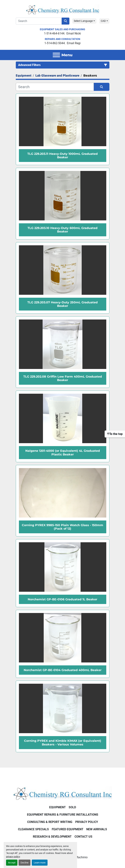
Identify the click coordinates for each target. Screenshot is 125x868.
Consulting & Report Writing (50, 822)
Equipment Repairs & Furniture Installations (63, 815)
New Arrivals (97, 829)
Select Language (83, 21)
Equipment (57, 807)
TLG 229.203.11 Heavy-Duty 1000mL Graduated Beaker (63, 156)
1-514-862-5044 (55, 43)
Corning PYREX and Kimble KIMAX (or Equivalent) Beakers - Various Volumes (63, 743)
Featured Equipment (68, 829)
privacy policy (13, 857)
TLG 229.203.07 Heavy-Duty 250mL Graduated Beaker (63, 304)
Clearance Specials (33, 829)
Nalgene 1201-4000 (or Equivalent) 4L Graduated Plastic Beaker (63, 453)
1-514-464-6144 (54, 33)
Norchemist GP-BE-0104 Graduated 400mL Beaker (63, 670)
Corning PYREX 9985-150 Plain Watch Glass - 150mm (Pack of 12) (63, 527)
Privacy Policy (87, 822)
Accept (12, 863)
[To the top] (115, 434)
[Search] (39, 21)
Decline (25, 863)
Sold (72, 807)
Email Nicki (74, 33)
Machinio (81, 857)
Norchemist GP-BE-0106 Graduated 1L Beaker (63, 599)
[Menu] (56, 55)
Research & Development (52, 837)
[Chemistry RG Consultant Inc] (63, 793)
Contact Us (83, 837)
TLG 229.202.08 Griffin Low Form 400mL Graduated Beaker (63, 378)
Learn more (40, 863)
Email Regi (74, 43)
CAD (103, 21)
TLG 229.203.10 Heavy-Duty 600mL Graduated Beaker (63, 230)
